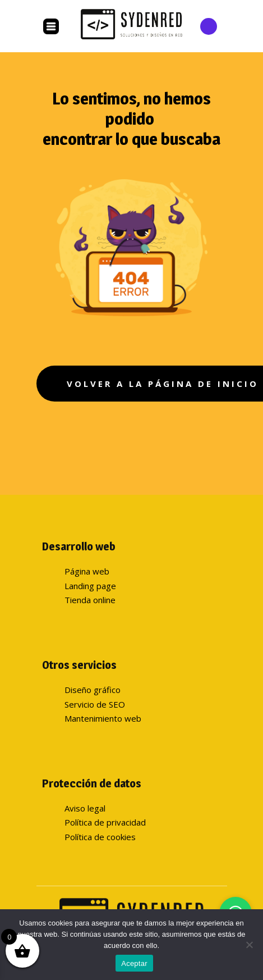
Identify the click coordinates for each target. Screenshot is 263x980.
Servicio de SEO (95, 704)
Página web (87, 571)
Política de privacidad (105, 822)
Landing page (90, 586)
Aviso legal (85, 808)
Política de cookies (100, 837)
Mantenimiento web (103, 718)
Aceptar (134, 963)
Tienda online (90, 600)
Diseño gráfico (93, 690)
